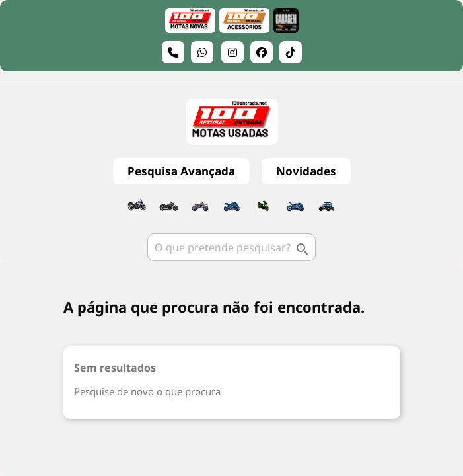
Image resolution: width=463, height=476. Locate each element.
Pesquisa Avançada (181, 171)
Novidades (306, 171)
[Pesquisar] (231, 247)
